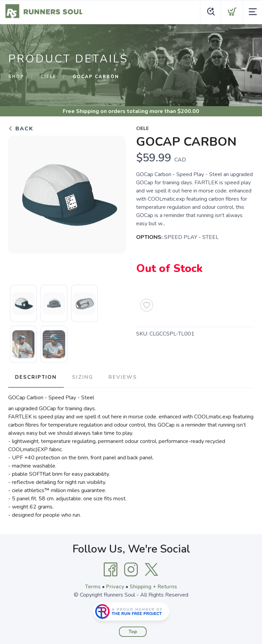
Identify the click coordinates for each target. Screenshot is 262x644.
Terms (93, 586)
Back (21, 129)
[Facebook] (111, 569)
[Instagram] (131, 569)
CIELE (48, 77)
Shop (16, 77)
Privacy (115, 586)
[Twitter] (151, 569)
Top (133, 631)
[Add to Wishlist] (147, 305)
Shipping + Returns (154, 586)
